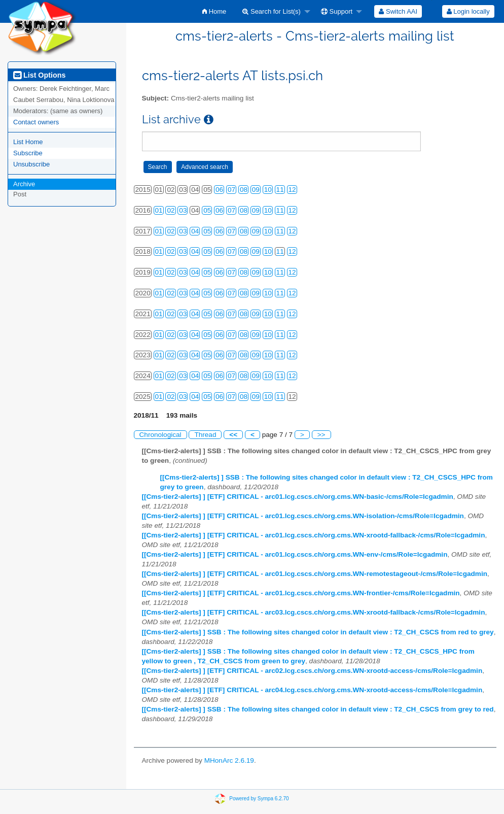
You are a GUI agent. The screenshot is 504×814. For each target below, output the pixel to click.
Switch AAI (398, 11)
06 (219, 190)
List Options (39, 75)
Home (214, 11)
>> (321, 435)
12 (292, 190)
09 (256, 190)
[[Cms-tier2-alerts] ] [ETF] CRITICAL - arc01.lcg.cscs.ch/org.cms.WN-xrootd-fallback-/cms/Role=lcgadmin (314, 535)
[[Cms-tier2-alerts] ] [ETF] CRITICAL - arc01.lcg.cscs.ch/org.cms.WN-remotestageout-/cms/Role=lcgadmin (315, 574)
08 (244, 190)
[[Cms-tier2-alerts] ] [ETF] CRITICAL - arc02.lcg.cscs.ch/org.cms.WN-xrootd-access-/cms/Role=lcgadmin (312, 671)
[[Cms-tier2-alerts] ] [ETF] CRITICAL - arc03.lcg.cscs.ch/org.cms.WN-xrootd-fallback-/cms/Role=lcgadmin (314, 612)
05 (207, 210)
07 (231, 190)
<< (233, 435)
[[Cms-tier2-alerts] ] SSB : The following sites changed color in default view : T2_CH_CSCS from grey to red (318, 709)
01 (159, 210)
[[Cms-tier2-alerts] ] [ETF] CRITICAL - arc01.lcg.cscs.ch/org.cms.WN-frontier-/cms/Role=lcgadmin (301, 593)
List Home (28, 142)
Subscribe (28, 153)
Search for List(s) (272, 11)
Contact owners (36, 122)
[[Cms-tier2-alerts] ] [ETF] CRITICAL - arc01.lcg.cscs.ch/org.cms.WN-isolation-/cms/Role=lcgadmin (303, 516)
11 (280, 190)
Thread (205, 435)
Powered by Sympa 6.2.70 (259, 799)
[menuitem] (214, 11)
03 (183, 210)
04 (195, 231)
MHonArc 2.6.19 (229, 760)
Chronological (160, 435)
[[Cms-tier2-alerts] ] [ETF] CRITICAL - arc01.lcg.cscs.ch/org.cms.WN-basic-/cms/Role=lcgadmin (298, 497)
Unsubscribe (31, 164)
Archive (24, 184)
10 (268, 190)
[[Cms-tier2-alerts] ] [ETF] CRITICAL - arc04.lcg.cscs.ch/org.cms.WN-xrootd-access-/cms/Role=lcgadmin (312, 690)
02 (171, 210)
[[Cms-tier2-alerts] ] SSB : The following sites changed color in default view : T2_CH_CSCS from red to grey (318, 632)
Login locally (468, 11)
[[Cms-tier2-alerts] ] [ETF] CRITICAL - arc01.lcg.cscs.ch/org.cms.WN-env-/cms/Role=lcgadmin (295, 554)
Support (337, 11)
